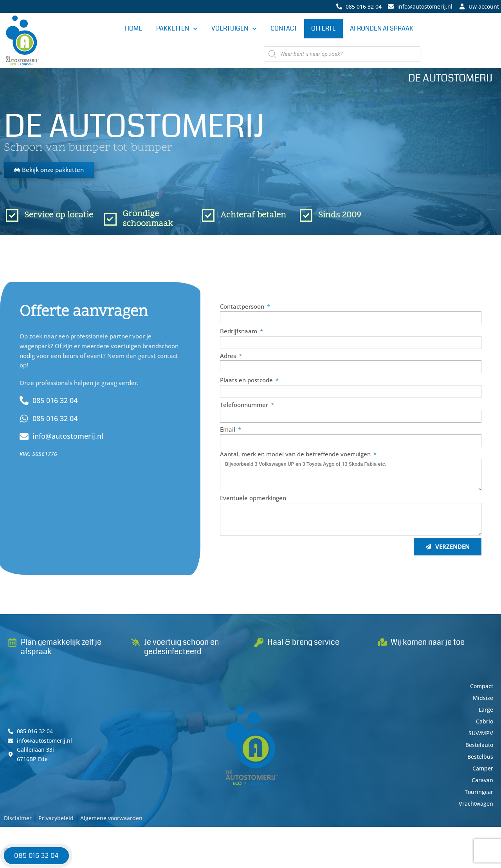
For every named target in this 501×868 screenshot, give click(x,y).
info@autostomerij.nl (72, 438)
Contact (284, 29)
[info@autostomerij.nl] (24, 439)
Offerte (323, 29)
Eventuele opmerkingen (253, 500)
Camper (482, 771)
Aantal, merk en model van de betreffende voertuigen (296, 456)
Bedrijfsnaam (239, 333)
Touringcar (478, 794)
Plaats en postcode (247, 382)
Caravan (482, 783)
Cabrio (484, 724)
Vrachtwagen (475, 806)
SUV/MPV (480, 736)
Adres (229, 358)
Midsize (483, 700)
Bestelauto (478, 747)
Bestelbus (479, 759)
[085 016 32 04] (24, 403)
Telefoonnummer (245, 407)
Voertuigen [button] (234, 29)
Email (228, 431)
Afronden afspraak (382, 29)
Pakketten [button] (177, 29)
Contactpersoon (243, 309)
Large (485, 712)
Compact (481, 689)
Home (133, 29)
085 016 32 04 (58, 402)
